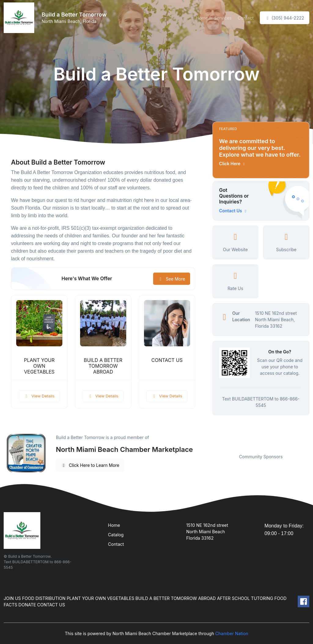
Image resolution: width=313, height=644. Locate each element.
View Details (39, 396)
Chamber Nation (232, 633)
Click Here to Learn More (90, 465)
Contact (246, 18)
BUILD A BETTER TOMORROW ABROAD (103, 366)
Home (202, 18)
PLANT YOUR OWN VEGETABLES (39, 366)
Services (223, 18)
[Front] (20, 18)
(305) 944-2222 (285, 18)
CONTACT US (167, 360)
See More (172, 279)
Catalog (116, 535)
